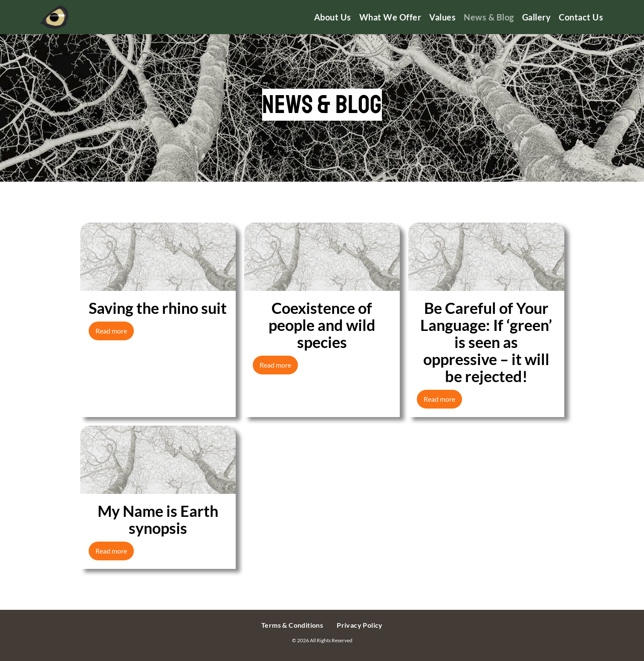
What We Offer (390, 17)
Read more (111, 331)
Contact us (581, 17)
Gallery (537, 17)
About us (333, 17)
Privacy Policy (360, 625)
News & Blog (489, 17)
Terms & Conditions (292, 625)
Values (442, 17)
